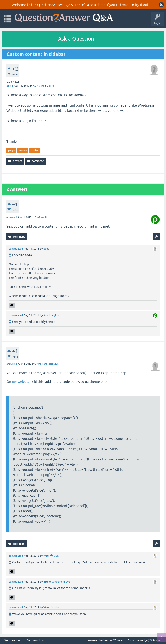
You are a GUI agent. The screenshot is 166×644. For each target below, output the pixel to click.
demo (101, 5)
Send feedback (13, 640)
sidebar (35, 151)
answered (12, 217)
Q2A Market (155, 640)
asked (10, 86)
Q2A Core (39, 86)
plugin (11, 151)
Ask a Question (76, 39)
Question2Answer (113, 640)
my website (21, 382)
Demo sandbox (35, 640)
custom (23, 151)
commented (16, 249)
